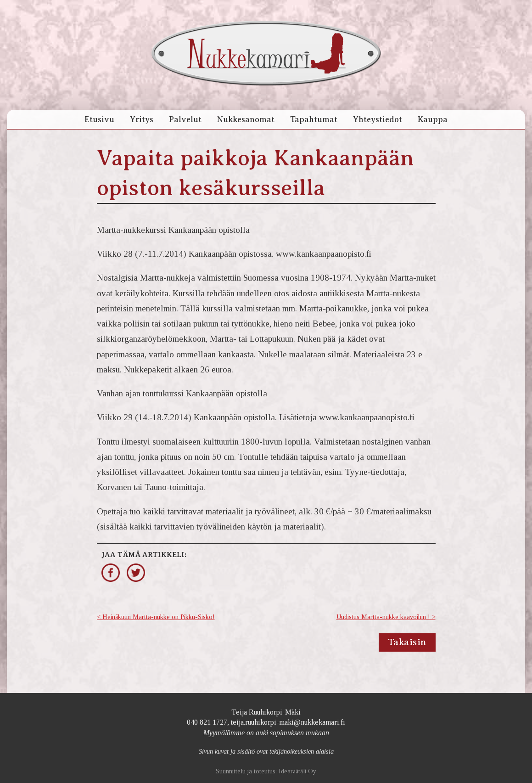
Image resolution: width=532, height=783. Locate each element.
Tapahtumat (314, 119)
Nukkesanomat (246, 119)
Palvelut (185, 119)
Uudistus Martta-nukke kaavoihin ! (383, 617)
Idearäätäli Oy (297, 771)
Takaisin (407, 642)
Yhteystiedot (378, 119)
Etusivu (99, 119)
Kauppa (433, 119)
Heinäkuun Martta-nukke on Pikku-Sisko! (159, 617)
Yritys (142, 119)
